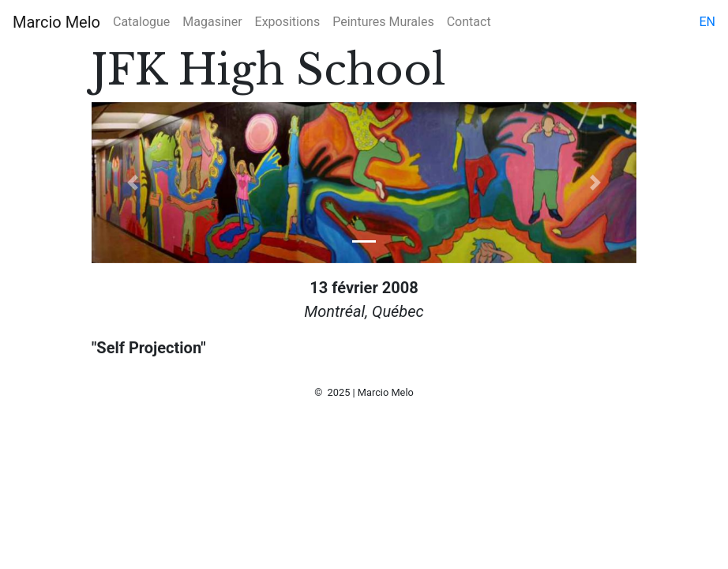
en (707, 22)
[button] (133, 183)
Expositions (288, 22)
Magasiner (212, 22)
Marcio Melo (56, 22)
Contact (469, 22)
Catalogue (141, 22)
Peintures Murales (383, 22)
